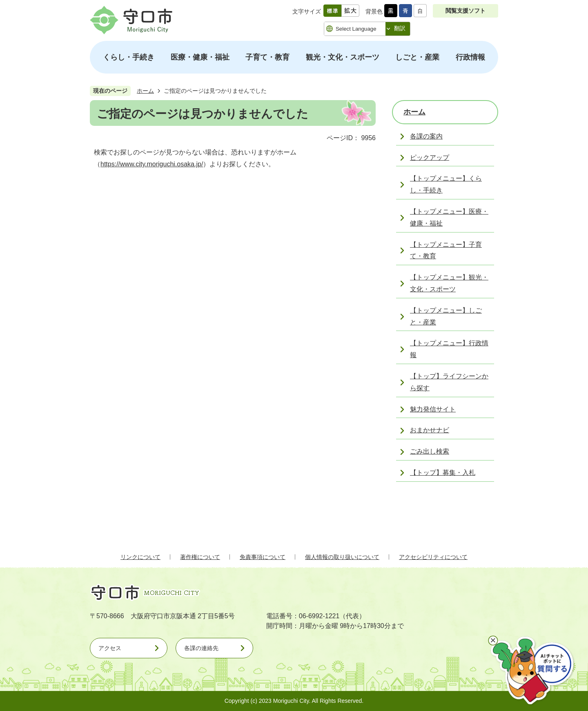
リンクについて (140, 557)
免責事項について (263, 557)
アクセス (110, 648)
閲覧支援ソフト (465, 11)
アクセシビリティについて (433, 557)
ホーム (145, 91)
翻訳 (400, 28)
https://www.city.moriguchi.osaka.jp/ (152, 164)
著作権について (200, 557)
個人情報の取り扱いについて (342, 557)
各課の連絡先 (201, 648)
